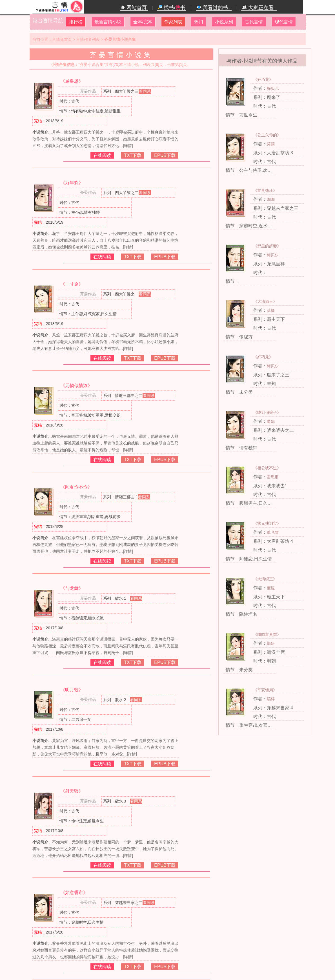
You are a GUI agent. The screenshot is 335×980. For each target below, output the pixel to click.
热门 (199, 22)
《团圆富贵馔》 (267, 634)
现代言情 (284, 22)
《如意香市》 (74, 893)
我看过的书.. (214, 8)
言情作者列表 (88, 39)
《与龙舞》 (72, 588)
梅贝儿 (273, 88)
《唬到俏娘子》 (267, 412)
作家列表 (173, 22)
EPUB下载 (165, 155)
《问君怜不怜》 (76, 487)
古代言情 (254, 22)
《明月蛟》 (72, 690)
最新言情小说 (108, 22)
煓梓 (271, 699)
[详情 (128, 146)
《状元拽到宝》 (267, 523)
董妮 (271, 421)
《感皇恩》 (72, 81)
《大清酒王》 (265, 301)
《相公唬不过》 (267, 468)
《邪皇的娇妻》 (267, 246)
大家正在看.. (259, 8)
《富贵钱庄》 (265, 190)
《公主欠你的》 (267, 135)
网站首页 (134, 8)
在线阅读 (102, 155)
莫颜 (271, 144)
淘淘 (271, 199)
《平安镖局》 (265, 690)
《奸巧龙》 (263, 79)
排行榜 (76, 22)
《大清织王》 (265, 579)
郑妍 (271, 643)
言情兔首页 (62, 39)
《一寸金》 (72, 284)
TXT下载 (133, 155)
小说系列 (224, 22)
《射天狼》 (72, 791)
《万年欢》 (72, 183)
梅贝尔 (273, 255)
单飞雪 (273, 532)
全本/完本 (143, 22)
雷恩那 (273, 477)
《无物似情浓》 (76, 385)
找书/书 (172, 8)
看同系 (145, 91)
